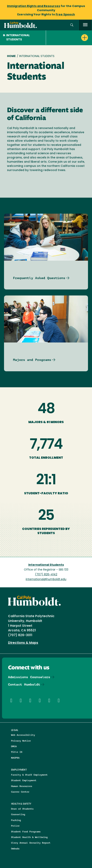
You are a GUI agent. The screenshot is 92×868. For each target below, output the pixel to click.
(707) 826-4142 (46, 575)
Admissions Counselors (29, 677)
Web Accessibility (23, 735)
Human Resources (22, 786)
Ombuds (15, 848)
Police (15, 826)
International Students (16, 38)
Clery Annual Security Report (31, 843)
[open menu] (85, 25)
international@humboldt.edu (46, 579)
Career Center (20, 792)
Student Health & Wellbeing (29, 837)
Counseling (18, 814)
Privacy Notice (21, 741)
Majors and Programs (32, 360)
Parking (16, 820)
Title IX (17, 752)
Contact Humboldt (24, 684)
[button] (72, 25)
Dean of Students (22, 809)
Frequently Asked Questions (39, 278)
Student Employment (24, 780)
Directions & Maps (23, 643)
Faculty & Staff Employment (29, 775)
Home (11, 56)
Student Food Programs (26, 831)
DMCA (14, 746)
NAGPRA (15, 758)
